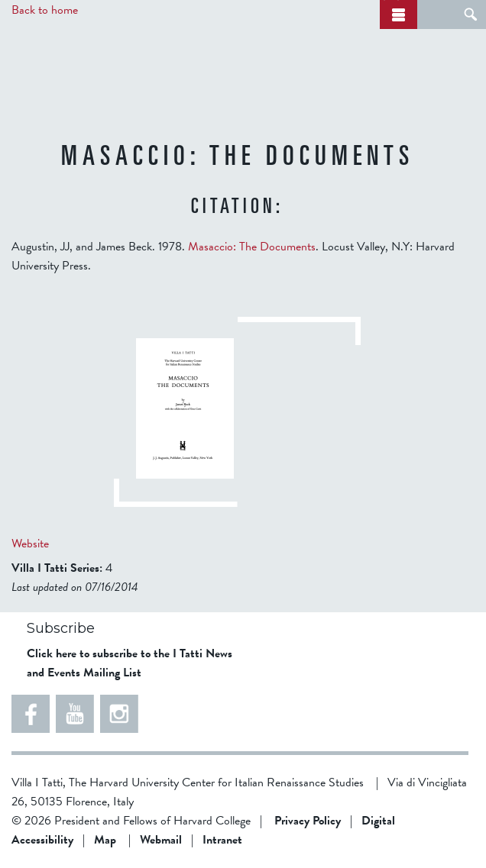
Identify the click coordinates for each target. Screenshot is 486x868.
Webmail (161, 840)
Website (30, 544)
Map (105, 840)
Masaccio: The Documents (252, 247)
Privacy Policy (308, 821)
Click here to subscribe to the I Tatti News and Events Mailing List (130, 663)
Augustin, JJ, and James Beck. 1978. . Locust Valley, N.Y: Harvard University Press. (233, 256)
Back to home (45, 10)
